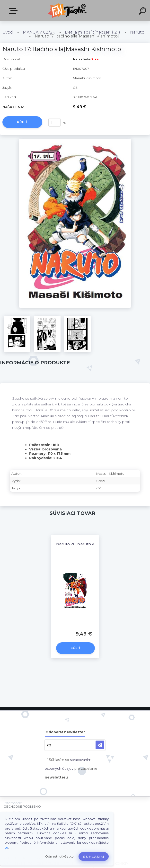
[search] (143, 12)
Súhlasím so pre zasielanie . (71, 769)
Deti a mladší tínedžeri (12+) (93, 32)
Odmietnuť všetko (59, 856)
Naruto (137, 32)
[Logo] (68, 10)
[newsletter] (100, 745)
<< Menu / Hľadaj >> (14, 11)
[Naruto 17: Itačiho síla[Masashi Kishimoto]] (75, 140)
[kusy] (54, 122)
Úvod (8, 32)
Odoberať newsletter (65, 732)
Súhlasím (94, 857)
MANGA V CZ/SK (39, 32)
